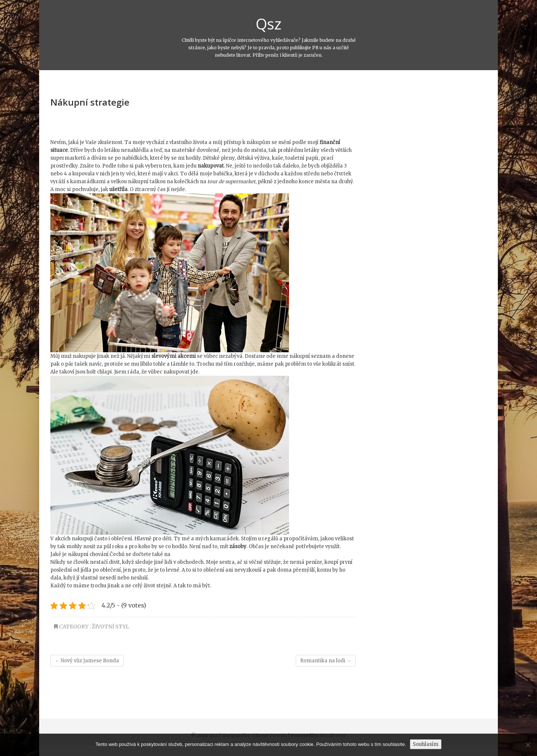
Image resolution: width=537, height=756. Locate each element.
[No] (528, 745)
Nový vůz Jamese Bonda (87, 661)
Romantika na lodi (326, 661)
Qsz (269, 24)
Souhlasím (426, 744)
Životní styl (110, 627)
